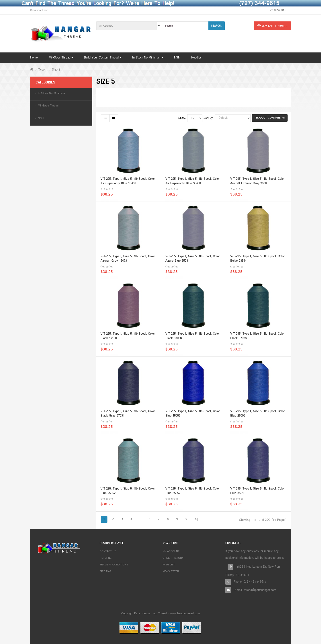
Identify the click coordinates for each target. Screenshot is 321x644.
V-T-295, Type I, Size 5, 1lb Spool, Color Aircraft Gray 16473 (128, 260)
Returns (106, 558)
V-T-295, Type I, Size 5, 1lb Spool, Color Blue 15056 (193, 415)
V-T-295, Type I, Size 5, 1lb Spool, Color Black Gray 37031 (128, 415)
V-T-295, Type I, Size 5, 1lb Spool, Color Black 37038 (193, 337)
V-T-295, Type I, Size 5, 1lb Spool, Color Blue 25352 (128, 492)
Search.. (217, 26)
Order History (173, 558)
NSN (41, 119)
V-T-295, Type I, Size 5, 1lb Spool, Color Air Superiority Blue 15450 (128, 182)
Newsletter (171, 571)
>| (197, 519)
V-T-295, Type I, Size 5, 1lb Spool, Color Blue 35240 (257, 492)
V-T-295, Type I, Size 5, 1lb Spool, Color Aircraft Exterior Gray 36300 (257, 182)
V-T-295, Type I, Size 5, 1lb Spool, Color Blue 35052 (193, 492)
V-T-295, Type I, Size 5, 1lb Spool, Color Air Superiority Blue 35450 (193, 182)
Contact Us (108, 551)
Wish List (169, 565)
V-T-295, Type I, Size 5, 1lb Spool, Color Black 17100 (128, 337)
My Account (171, 551)
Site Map (105, 571)
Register (34, 10)
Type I (42, 70)
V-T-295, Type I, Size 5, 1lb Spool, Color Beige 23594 (257, 260)
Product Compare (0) (270, 118)
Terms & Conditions (114, 565)
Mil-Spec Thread (48, 106)
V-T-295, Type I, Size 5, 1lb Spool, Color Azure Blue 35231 (193, 260)
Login (45, 10)
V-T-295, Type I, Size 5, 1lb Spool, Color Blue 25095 (257, 415)
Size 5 (56, 70)
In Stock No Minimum (51, 93)
